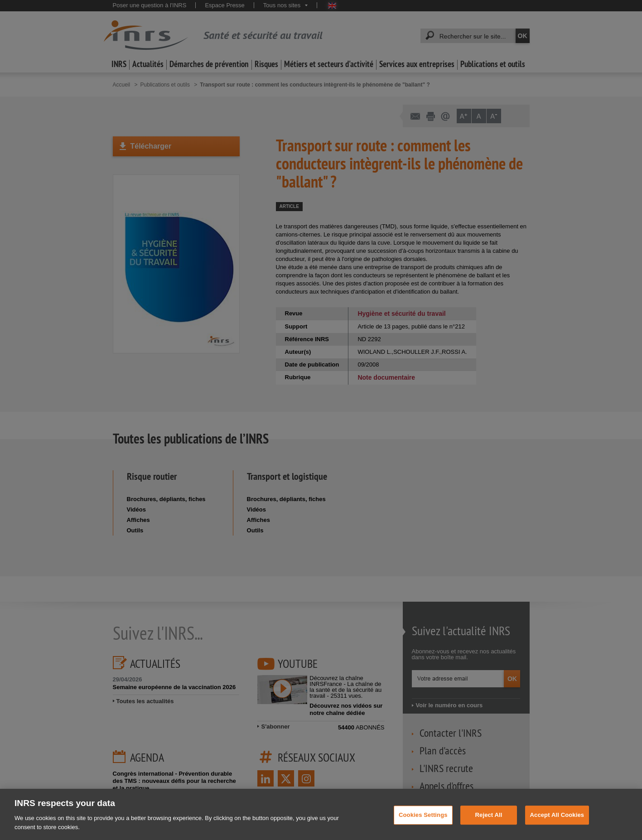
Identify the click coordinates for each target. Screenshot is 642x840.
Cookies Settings (423, 826)
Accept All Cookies (557, 826)
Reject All (489, 826)
